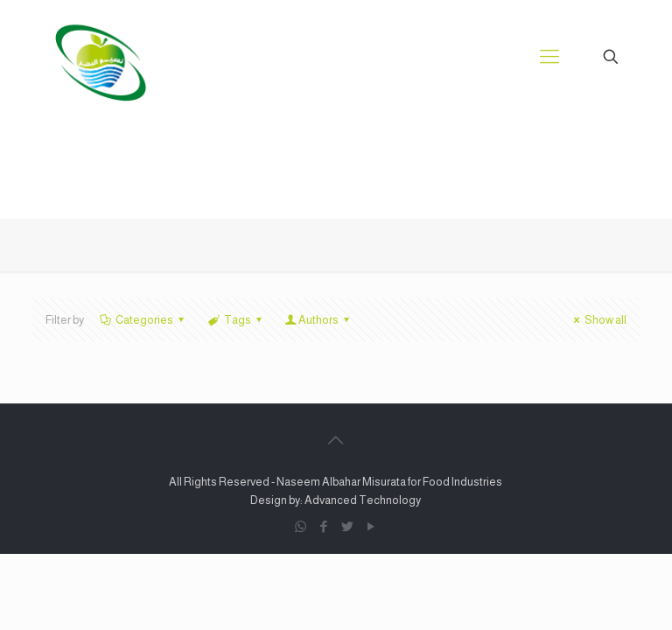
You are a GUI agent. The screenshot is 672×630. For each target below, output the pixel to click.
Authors (318, 320)
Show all (598, 320)
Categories (143, 320)
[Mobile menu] (549, 57)
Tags (235, 320)
